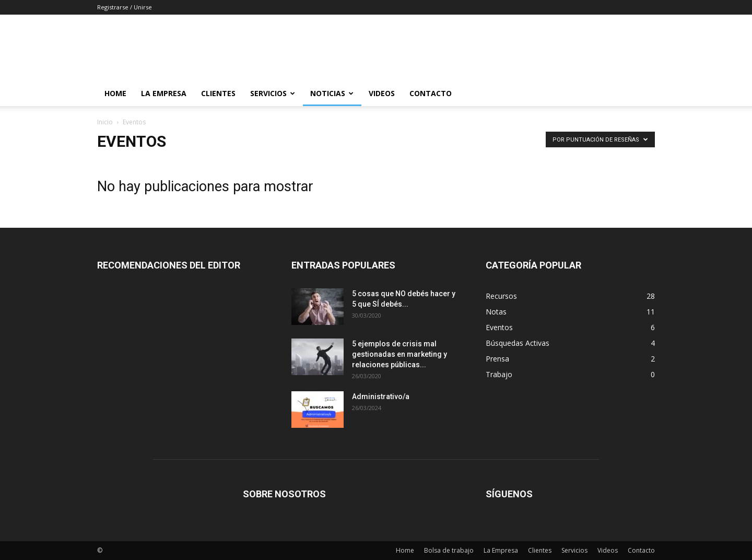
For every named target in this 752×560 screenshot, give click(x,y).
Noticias (332, 93)
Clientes (218, 93)
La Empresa (164, 93)
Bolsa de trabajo (449, 550)
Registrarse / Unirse (125, 7)
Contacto (431, 93)
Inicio (105, 122)
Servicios (273, 93)
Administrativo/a (381, 396)
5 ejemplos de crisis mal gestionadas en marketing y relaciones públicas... (399, 354)
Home (115, 93)
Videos (382, 93)
